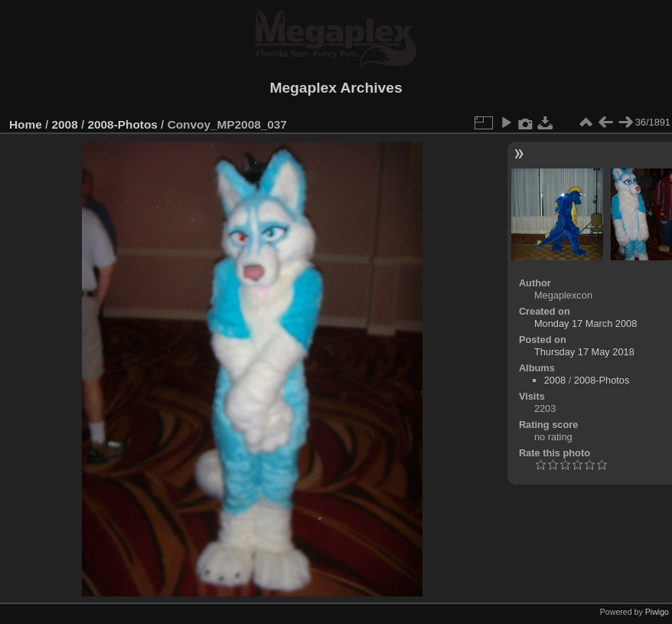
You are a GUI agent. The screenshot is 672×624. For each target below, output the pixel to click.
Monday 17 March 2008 (586, 323)
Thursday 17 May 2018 (584, 352)
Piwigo (657, 612)
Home (26, 124)
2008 (65, 124)
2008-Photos (122, 124)
